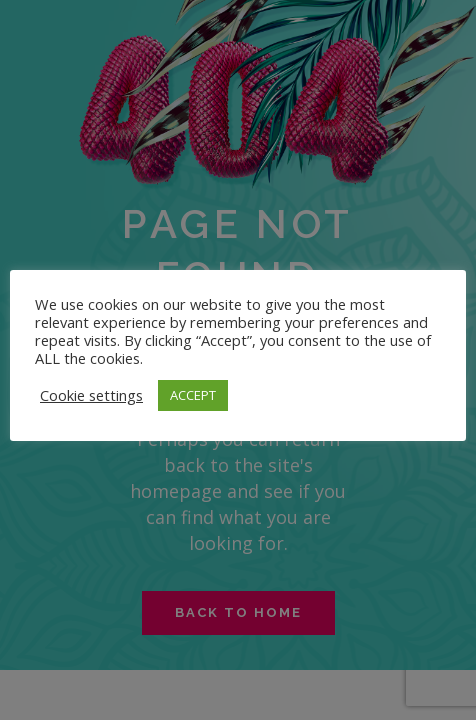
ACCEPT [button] (193, 395)
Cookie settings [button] (91, 395)
